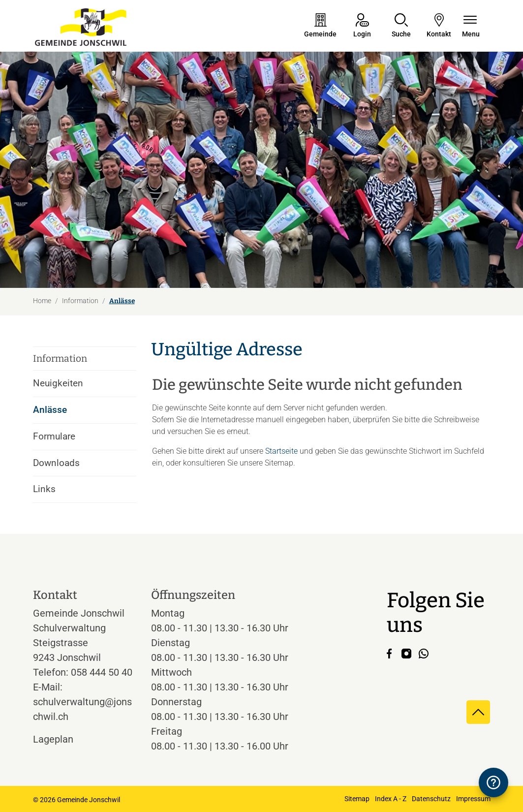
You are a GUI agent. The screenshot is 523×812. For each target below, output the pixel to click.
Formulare (54, 436)
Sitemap (357, 799)
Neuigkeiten (58, 383)
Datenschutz (431, 799)
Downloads (56, 463)
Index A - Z (391, 799)
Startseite (281, 451)
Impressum (473, 799)
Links (44, 489)
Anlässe (60, 414)
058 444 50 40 (102, 672)
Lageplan (62, 739)
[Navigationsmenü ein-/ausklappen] (471, 26)
